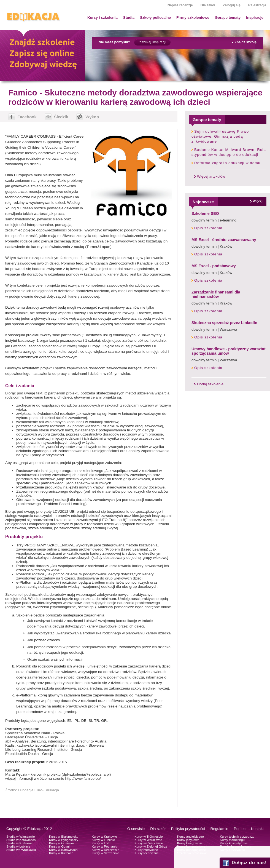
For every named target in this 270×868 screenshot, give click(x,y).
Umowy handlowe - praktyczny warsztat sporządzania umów (229, 351)
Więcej (258, 201)
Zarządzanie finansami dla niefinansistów (216, 294)
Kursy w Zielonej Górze (151, 846)
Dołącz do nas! (249, 863)
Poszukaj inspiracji (152, 42)
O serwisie (136, 829)
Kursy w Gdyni (59, 846)
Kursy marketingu (232, 840)
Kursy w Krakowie (104, 837)
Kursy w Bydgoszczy (64, 840)
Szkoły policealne (155, 18)
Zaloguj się (232, 5)
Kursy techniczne (147, 853)
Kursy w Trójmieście (149, 837)
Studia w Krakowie (19, 843)
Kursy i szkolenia (102, 18)
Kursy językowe (188, 840)
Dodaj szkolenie (210, 384)
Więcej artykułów (211, 176)
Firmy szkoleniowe (193, 18)
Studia (129, 18)
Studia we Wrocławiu (21, 850)
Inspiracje (255, 18)
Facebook (27, 117)
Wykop (92, 117)
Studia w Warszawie (21, 837)
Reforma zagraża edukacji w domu (227, 163)
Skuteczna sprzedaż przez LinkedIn (224, 323)
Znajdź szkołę (245, 42)
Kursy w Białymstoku (64, 837)
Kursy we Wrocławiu (149, 843)
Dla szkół (208, 5)
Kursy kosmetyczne (234, 843)
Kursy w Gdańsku (62, 843)
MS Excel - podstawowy (214, 266)
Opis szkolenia (208, 228)
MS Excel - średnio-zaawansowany (224, 240)
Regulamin (219, 829)
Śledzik (61, 117)
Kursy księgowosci (190, 843)
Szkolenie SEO (205, 213)
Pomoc (240, 829)
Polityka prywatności (188, 829)
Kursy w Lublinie (103, 840)
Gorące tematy (228, 18)
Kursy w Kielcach (61, 853)
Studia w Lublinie (18, 846)
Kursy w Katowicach (63, 850)
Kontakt (257, 829)
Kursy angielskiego (191, 837)
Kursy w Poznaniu (104, 846)
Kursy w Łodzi (102, 843)
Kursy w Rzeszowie (106, 850)
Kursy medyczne (146, 850)
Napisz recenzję (180, 5)
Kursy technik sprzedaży (237, 837)
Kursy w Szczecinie (105, 853)
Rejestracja (257, 5)
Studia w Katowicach (21, 840)
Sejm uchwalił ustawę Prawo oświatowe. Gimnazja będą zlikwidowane (220, 136)
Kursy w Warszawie (148, 840)
